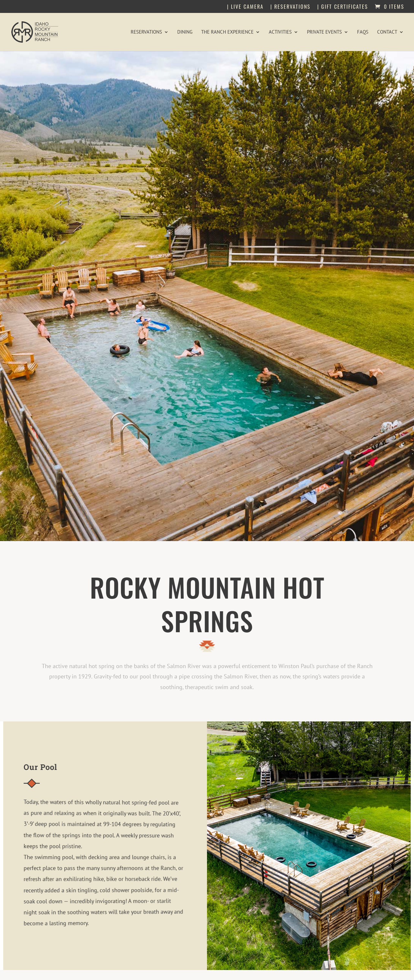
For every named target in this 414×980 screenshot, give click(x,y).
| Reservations (290, 7)
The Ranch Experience (227, 32)
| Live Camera (245, 7)
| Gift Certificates (343, 7)
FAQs (363, 32)
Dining (185, 32)
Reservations (146, 32)
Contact (387, 32)
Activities (280, 32)
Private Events (324, 32)
